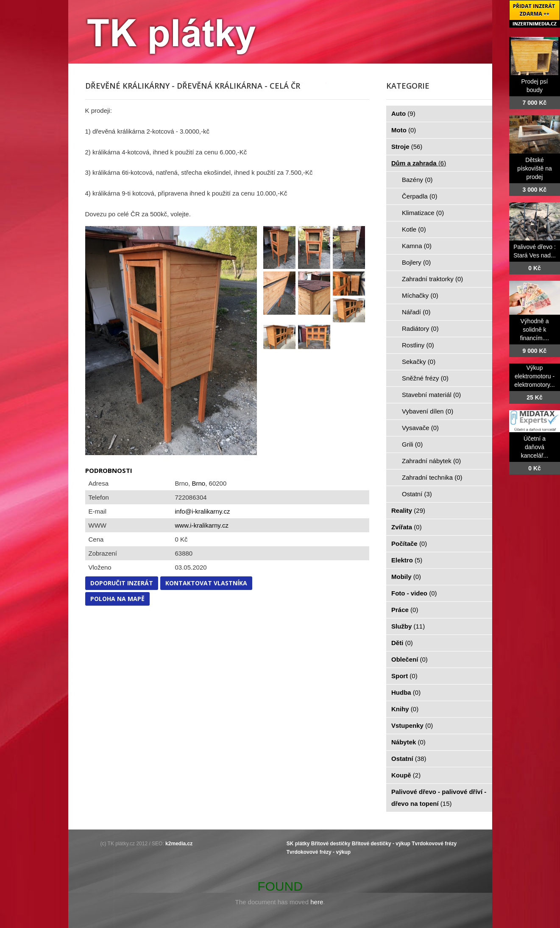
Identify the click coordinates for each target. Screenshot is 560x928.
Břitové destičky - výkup (381, 844)
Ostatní (417, 494)
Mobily (406, 577)
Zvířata (407, 527)
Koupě (406, 775)
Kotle (414, 229)
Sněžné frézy (425, 378)
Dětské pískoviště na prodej (535, 168)
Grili (412, 444)
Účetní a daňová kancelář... (535, 447)
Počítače (409, 544)
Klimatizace (423, 213)
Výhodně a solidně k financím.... (535, 330)
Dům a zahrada (419, 163)
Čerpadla (419, 196)
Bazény (417, 180)
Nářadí (416, 312)
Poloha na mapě (117, 599)
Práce (405, 610)
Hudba (406, 692)
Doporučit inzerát (122, 583)
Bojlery (416, 262)
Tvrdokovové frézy (434, 844)
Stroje (407, 147)
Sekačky (419, 362)
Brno (199, 483)
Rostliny (418, 345)
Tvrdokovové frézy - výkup (319, 852)
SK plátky (298, 844)
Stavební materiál (431, 395)
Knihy (405, 709)
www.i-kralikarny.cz (202, 525)
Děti (402, 643)
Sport (404, 676)
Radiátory (420, 328)
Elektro (407, 560)
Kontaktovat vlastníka (206, 583)
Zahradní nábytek (431, 461)
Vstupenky (412, 725)
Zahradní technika (432, 477)
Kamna (417, 246)
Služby (408, 626)
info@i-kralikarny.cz (203, 511)
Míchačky (420, 295)
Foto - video (414, 593)
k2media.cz (179, 844)
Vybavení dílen (428, 411)
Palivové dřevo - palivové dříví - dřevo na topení (439, 798)
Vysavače (420, 428)
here (317, 902)
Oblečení (410, 659)
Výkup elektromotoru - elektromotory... (534, 376)
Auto (403, 113)
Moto (404, 130)
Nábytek (408, 742)
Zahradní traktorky (432, 279)
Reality (408, 510)
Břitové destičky (331, 844)
